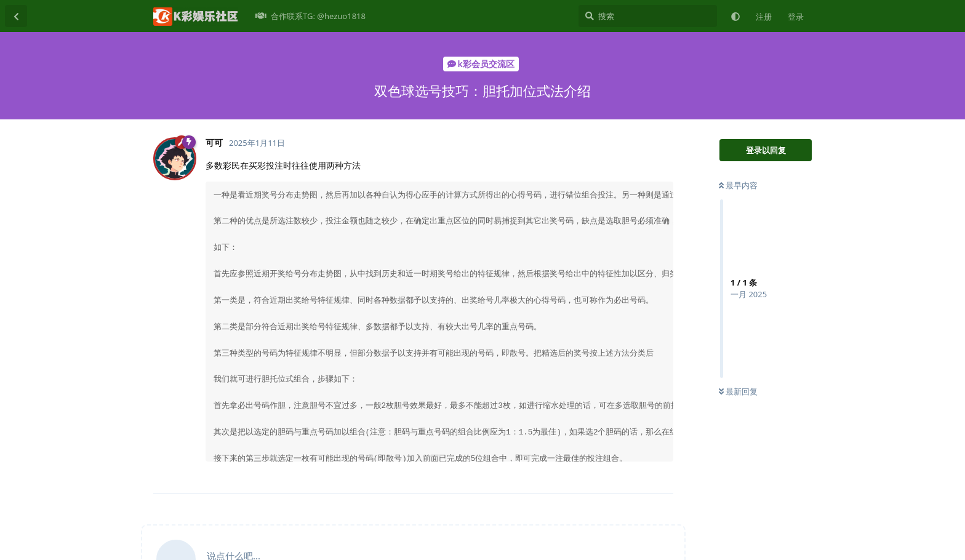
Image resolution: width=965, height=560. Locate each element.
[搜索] (648, 16)
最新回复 (738, 391)
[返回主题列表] (16, 16)
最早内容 (738, 185)
